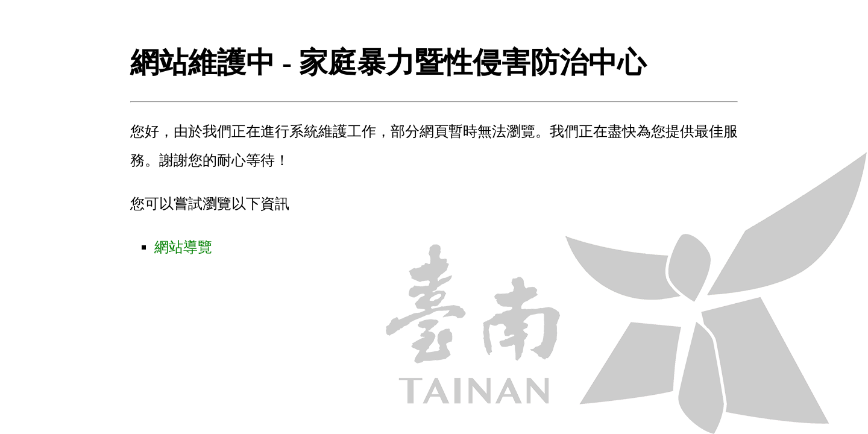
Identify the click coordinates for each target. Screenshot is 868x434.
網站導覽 (183, 247)
